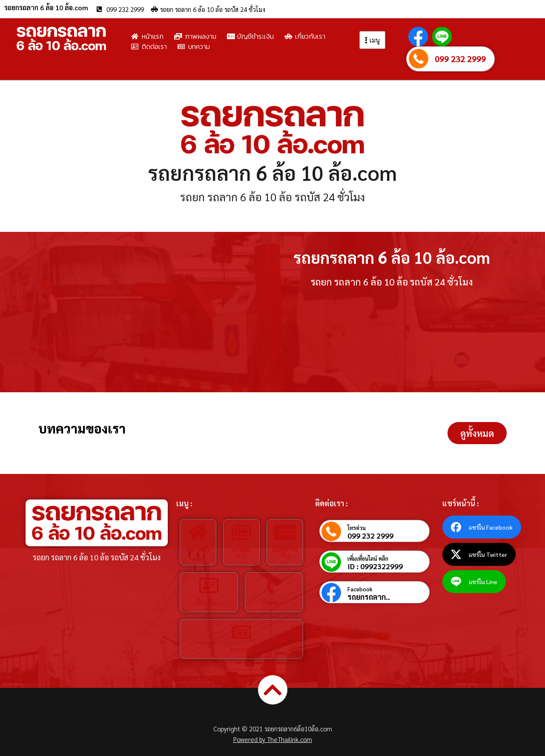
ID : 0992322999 (375, 566)
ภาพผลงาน (241, 552)
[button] (477, 433)
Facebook (360, 589)
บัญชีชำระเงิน (285, 552)
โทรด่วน (357, 528)
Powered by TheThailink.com (273, 739)
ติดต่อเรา (274, 602)
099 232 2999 (460, 59)
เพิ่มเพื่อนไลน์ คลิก (368, 558)
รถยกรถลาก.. (369, 597)
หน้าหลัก (198, 549)
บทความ (241, 649)
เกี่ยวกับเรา (209, 602)
